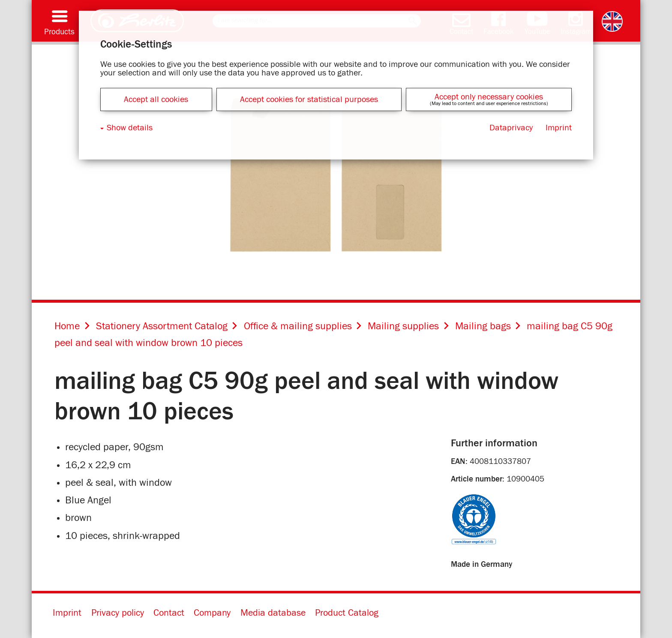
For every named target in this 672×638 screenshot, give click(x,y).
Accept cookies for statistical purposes (309, 99)
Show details (130, 128)
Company (212, 613)
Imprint (67, 613)
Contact (169, 613)
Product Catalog (347, 613)
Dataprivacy (511, 128)
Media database (273, 613)
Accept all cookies (156, 99)
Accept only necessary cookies (489, 97)
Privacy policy (118, 613)
